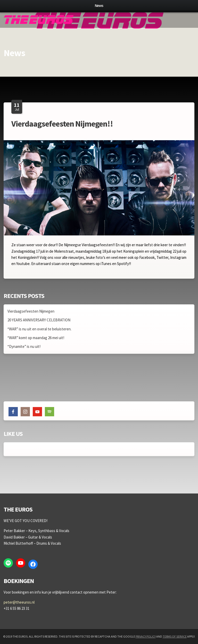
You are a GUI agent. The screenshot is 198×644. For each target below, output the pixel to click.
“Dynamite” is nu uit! (24, 346)
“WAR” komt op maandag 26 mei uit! (36, 338)
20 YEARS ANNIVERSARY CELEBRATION (39, 320)
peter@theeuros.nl (19, 602)
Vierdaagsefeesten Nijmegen (31, 311)
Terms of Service (175, 636)
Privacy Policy (146, 636)
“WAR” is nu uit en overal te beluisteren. (39, 329)
